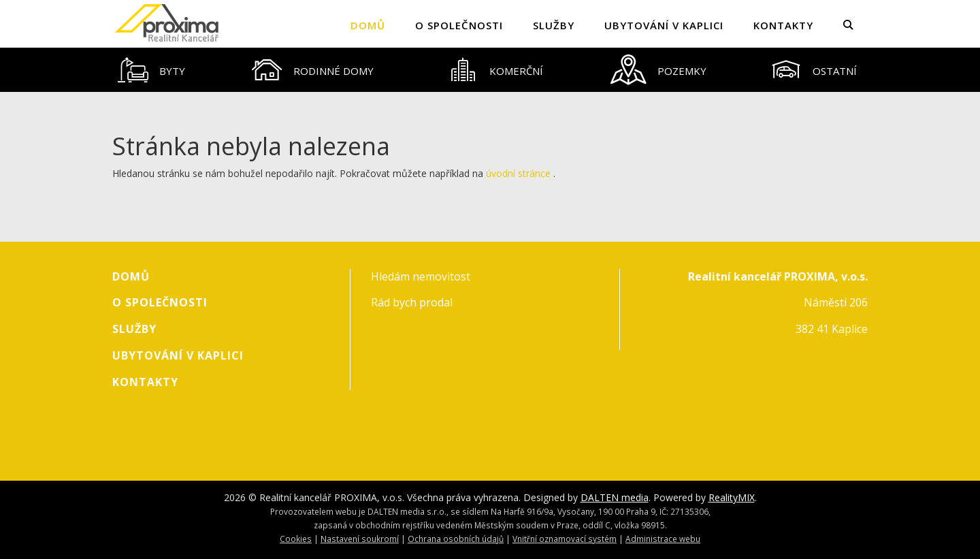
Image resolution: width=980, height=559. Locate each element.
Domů (368, 25)
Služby (554, 25)
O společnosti (459, 25)
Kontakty (783, 25)
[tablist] (490, 70)
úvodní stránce (518, 173)
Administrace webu (663, 539)
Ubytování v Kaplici (664, 25)
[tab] (152, 70)
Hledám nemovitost (421, 276)
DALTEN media (615, 497)
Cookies (296, 539)
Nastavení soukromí (360, 539)
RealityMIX (732, 497)
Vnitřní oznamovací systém (565, 539)
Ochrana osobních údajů (456, 539)
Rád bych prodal (412, 302)
